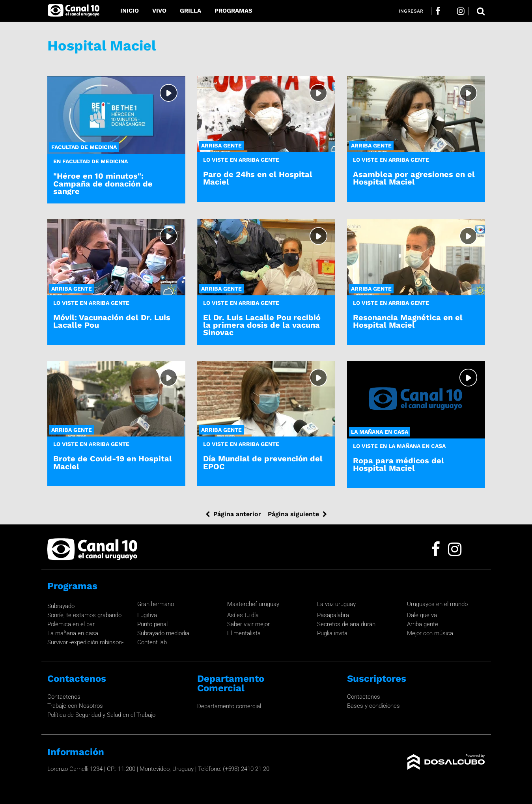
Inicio (130, 11)
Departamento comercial (229, 706)
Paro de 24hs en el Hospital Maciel (258, 178)
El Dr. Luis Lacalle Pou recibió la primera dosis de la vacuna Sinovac (262, 325)
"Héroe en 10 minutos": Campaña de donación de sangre (103, 183)
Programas (233, 11)
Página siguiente (293, 514)
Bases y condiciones (373, 706)
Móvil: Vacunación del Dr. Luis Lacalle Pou (112, 321)
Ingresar (411, 11)
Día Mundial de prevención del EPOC (263, 462)
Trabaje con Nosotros (75, 706)
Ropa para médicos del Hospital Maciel (399, 464)
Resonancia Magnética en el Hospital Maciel (408, 321)
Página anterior (237, 514)
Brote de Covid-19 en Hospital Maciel (113, 462)
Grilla (190, 11)
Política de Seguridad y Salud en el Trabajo (101, 715)
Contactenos (64, 697)
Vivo (159, 11)
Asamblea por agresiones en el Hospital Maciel (414, 178)
